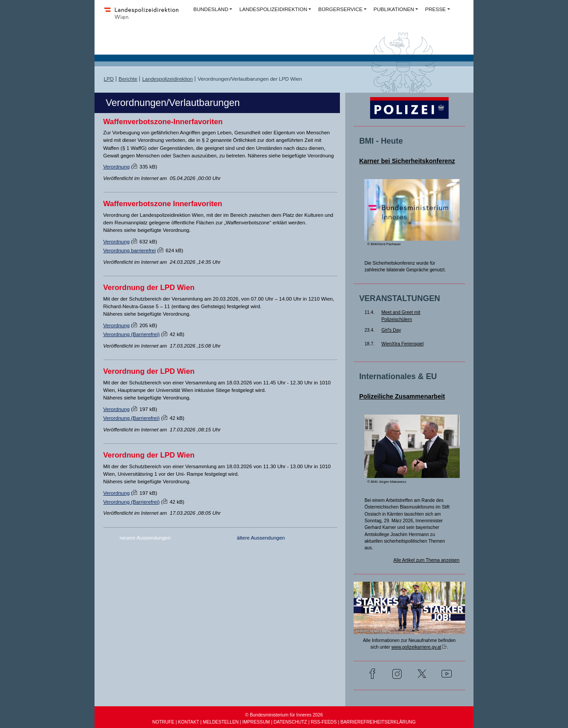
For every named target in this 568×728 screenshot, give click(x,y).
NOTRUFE (163, 722)
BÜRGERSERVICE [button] (340, 9)
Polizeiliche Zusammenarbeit (402, 396)
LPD (109, 79)
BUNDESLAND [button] (211, 9)
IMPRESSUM (256, 722)
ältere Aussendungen (261, 538)
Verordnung (117, 167)
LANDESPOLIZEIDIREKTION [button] (273, 9)
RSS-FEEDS (324, 722)
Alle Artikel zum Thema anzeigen (427, 560)
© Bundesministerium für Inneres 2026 (284, 715)
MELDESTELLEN (221, 722)
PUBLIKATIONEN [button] (394, 9)
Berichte (128, 79)
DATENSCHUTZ (290, 722)
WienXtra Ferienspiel (403, 344)
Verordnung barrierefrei (130, 250)
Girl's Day (391, 330)
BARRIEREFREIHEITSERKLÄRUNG (378, 722)
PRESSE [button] (436, 9)
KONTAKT (188, 722)
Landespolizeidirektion (167, 79)
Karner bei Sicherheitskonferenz (407, 161)
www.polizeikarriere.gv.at (416, 647)
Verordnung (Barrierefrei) (132, 334)
